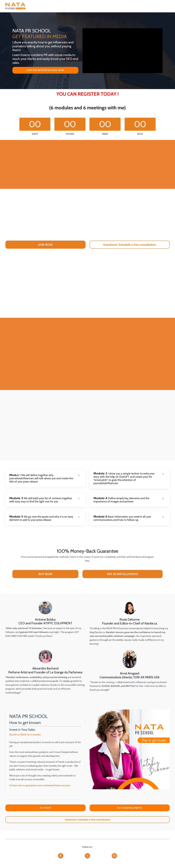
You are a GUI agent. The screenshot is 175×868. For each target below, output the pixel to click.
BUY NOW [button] (45, 575)
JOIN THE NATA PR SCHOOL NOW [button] (45, 70)
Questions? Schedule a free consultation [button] (87, 821)
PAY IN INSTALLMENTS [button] (123, 575)
